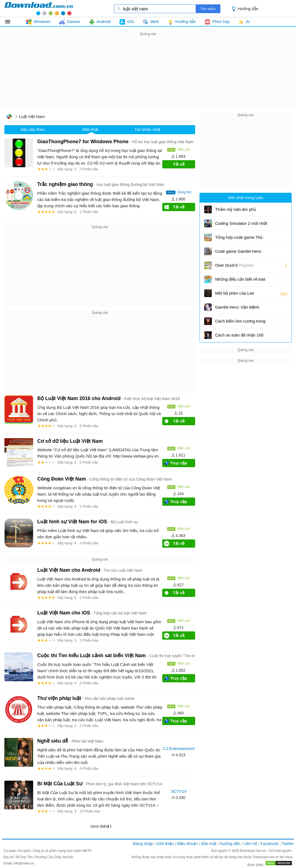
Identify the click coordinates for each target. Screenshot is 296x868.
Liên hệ (250, 843)
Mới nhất (90, 129)
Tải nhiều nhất (147, 129)
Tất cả (11, 22)
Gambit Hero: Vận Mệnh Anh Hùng (237, 309)
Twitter (288, 843)
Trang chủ (9, 117)
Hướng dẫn (248, 9)
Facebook (269, 843)
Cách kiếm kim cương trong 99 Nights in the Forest (240, 323)
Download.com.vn (253, 851)
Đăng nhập (143, 843)
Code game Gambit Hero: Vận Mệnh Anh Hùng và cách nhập (239, 253)
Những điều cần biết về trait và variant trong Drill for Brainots (240, 281)
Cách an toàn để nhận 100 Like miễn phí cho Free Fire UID (240, 337)
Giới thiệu (165, 843)
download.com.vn (39, 8)
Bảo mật (209, 843)
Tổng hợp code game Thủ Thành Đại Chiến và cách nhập (239, 239)
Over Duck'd (234, 265)
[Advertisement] (148, 76)
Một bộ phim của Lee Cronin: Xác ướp (235, 295)
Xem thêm (100, 826)
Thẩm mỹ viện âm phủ (236, 209)
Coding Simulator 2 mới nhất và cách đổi (241, 225)
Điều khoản (187, 843)
